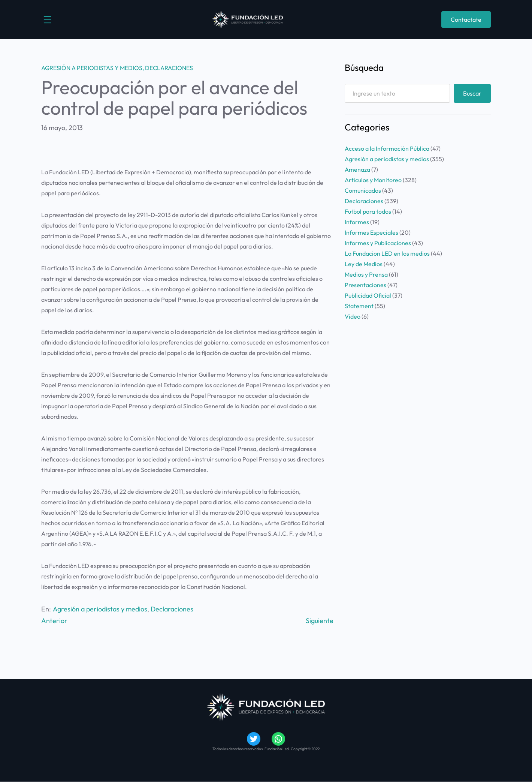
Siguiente (320, 621)
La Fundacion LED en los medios (387, 253)
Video (353, 316)
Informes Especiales (371, 232)
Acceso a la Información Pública (387, 148)
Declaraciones (169, 68)
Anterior (54, 621)
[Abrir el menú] (47, 20)
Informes (357, 222)
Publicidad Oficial (368, 295)
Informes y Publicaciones (378, 243)
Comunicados (363, 190)
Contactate (466, 19)
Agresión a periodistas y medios (92, 68)
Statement (359, 306)
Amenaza (357, 169)
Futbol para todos (368, 211)
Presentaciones (365, 285)
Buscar (472, 93)
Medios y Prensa (366, 274)
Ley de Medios (364, 264)
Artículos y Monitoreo (373, 180)
